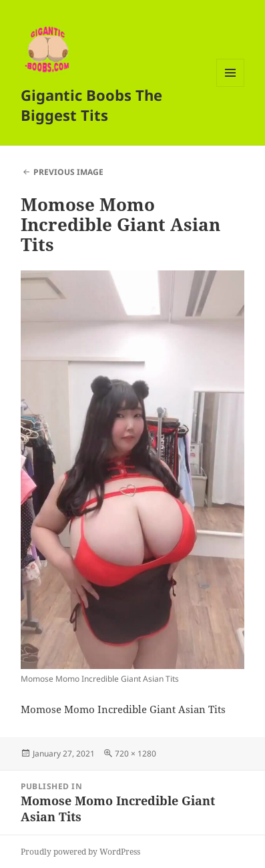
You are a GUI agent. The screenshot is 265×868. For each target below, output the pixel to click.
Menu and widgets (231, 86)
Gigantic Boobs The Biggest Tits (91, 105)
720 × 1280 (136, 753)
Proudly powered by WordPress (80, 852)
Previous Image (68, 172)
